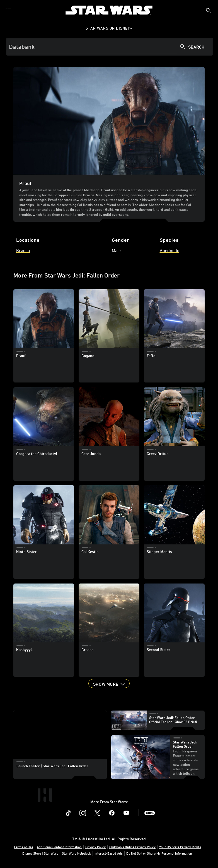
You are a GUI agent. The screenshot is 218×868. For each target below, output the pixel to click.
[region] (60, 737)
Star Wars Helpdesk (76, 853)
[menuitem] (9, 10)
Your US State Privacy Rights (180, 847)
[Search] (110, 47)
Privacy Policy (95, 847)
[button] (109, 683)
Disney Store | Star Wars (40, 853)
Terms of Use (23, 847)
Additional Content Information (59, 847)
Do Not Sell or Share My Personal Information (159, 853)
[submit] (208, 10)
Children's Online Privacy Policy (132, 847)
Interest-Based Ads (109, 853)
